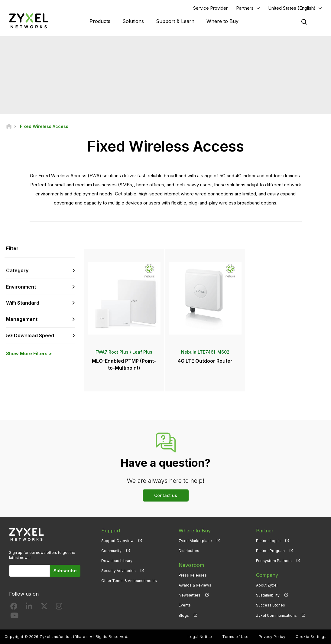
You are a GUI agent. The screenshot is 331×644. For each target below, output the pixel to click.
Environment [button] (21, 287)
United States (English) (292, 8)
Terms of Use (235, 637)
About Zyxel (267, 585)
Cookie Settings (311, 637)
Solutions (133, 21)
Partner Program (270, 551)
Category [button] (17, 270)
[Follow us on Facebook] (14, 608)
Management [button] (22, 319)
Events (185, 605)
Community (111, 551)
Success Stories (271, 605)
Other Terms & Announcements (129, 581)
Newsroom (191, 565)
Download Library (117, 561)
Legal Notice (200, 637)
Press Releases (193, 575)
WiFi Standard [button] (23, 303)
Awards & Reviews (195, 585)
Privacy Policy (272, 637)
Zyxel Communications (276, 615)
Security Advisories (118, 571)
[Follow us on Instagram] (59, 608)
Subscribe (65, 571)
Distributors (189, 551)
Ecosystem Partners (274, 561)
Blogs (184, 615)
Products (100, 21)
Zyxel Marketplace (195, 541)
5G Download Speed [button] (30, 335)
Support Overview (117, 541)
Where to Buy (222, 21)
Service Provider (210, 8)
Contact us (166, 495)
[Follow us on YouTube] (14, 617)
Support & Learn (175, 21)
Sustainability (268, 595)
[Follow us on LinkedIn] (29, 608)
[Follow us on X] (44, 608)
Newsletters (190, 595)
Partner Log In (268, 541)
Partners (245, 8)
